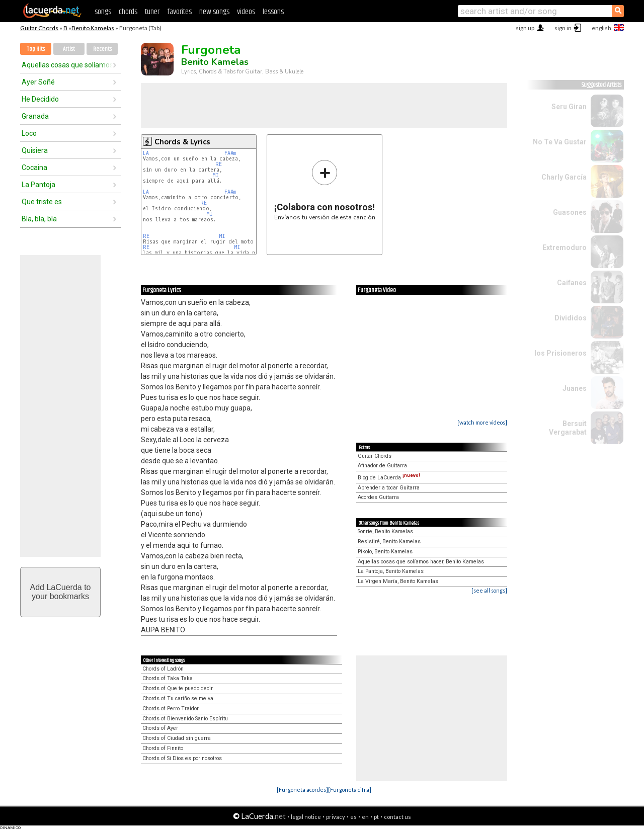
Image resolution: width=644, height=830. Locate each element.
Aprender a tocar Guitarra (389, 488)
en (365, 817)
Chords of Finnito (163, 748)
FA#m (230, 153)
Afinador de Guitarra (382, 466)
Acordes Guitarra (378, 497)
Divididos (571, 318)
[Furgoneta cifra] (350, 790)
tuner (152, 12)
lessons (273, 12)
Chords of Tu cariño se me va (178, 698)
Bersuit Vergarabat (568, 428)
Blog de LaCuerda (389, 478)
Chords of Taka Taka (168, 678)
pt (376, 817)
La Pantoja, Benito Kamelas (391, 571)
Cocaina (34, 168)
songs (103, 12)
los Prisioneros (560, 353)
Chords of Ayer (160, 728)
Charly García (564, 177)
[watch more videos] (482, 422)
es (353, 817)
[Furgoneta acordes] (302, 790)
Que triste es (42, 202)
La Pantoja (38, 185)
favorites (179, 12)
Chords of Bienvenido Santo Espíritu (185, 719)
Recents (102, 49)
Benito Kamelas (93, 28)
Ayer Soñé (38, 82)
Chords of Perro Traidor (171, 709)
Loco (29, 133)
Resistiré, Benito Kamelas (389, 542)
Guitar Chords (39, 28)
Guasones (570, 212)
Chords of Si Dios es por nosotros (182, 758)
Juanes (575, 388)
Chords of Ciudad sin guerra (177, 738)
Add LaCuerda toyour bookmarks (61, 592)
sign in (563, 28)
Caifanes (572, 283)
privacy (336, 817)
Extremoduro (565, 247)
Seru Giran (569, 107)
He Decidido (40, 99)
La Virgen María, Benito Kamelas (398, 581)
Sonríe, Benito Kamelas (385, 531)
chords (128, 12)
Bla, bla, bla (39, 219)
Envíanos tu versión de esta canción (325, 190)
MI (216, 175)
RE (219, 164)
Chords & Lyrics (182, 142)
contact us (397, 817)
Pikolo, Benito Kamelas (385, 552)
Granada (35, 116)
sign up (525, 28)
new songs (214, 12)
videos (246, 12)
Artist (69, 49)
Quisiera (35, 150)
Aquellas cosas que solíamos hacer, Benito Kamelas (421, 562)
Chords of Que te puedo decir (178, 688)
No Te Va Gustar (560, 142)
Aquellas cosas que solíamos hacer (67, 65)
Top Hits (36, 49)
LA (146, 153)
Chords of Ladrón (163, 669)
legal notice (306, 817)
